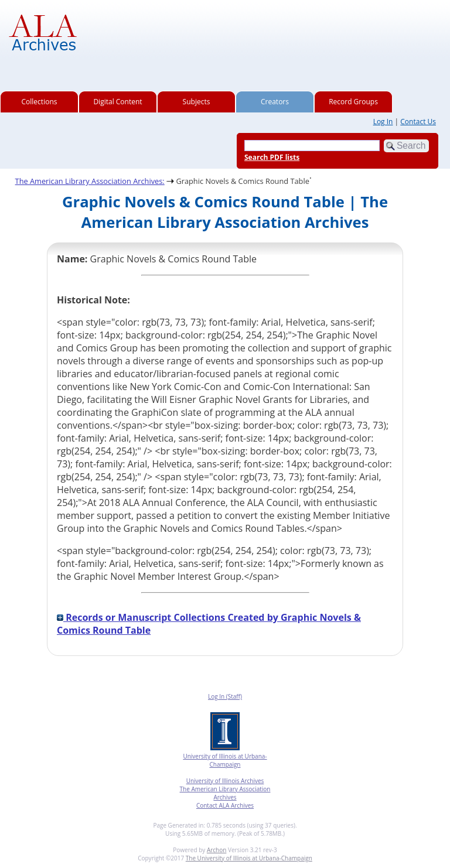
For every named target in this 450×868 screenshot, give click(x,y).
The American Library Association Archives (225, 793)
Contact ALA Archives (225, 805)
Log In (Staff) (225, 696)
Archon (217, 850)
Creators (275, 102)
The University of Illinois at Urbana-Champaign (249, 858)
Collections (40, 102)
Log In (383, 122)
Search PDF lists (272, 157)
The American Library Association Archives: (90, 181)
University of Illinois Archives (225, 781)
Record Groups (353, 102)
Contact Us (418, 122)
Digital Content (117, 102)
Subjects (197, 102)
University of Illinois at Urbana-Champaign (225, 760)
